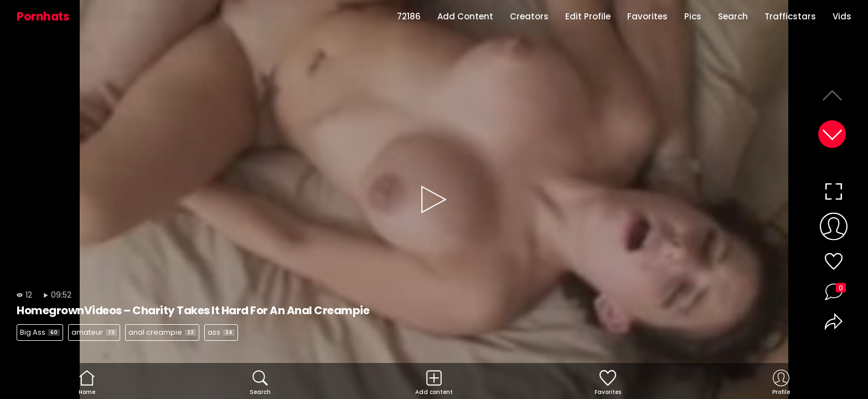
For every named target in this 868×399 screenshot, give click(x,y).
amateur (94, 332)
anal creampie (162, 332)
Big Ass (40, 332)
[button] (832, 134)
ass (221, 332)
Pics (693, 16)
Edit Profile (588, 16)
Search (733, 16)
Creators (529, 16)
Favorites (647, 16)
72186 (409, 16)
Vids (842, 16)
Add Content (465, 16)
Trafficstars (790, 16)
